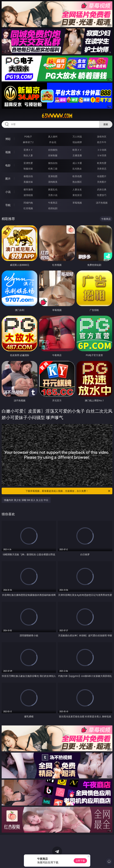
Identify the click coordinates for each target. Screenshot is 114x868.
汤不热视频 (102, 203)
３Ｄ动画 (102, 150)
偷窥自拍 (28, 176)
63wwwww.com (57, 116)
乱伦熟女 (77, 169)
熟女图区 (77, 182)
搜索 (106, 124)
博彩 (8, 139)
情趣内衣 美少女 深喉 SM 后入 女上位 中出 (26, 500)
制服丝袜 (28, 169)
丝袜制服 (53, 155)
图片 (8, 179)
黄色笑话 (77, 195)
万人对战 (77, 137)
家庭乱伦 (53, 189)
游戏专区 (102, 137)
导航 (8, 205)
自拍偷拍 (53, 150)
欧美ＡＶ (77, 150)
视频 (8, 152)
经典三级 (53, 169)
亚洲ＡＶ (28, 150)
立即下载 (80, 861)
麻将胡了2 (28, 142)
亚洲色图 (53, 176)
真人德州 (53, 137)
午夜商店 (53, 203)
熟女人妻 (28, 155)
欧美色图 (77, 176)
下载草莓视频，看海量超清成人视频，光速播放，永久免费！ (68, 491)
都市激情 (28, 189)
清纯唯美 (53, 182)
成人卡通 (77, 163)
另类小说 (53, 195)
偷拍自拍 (53, 163)
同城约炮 (28, 203)
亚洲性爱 (28, 163)
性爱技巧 (102, 195)
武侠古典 (102, 189)
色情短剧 (53, 208)
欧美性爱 (102, 163)
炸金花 (53, 142)
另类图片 (102, 182)
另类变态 (102, 169)
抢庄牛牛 (102, 142)
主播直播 (77, 155)
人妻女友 (77, 189)
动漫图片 (102, 176)
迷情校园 (28, 195)
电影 (8, 165)
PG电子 (28, 137)
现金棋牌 (77, 142)
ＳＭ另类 (102, 155)
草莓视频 (77, 203)
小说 (8, 192)
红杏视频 (28, 208)
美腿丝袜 (28, 182)
